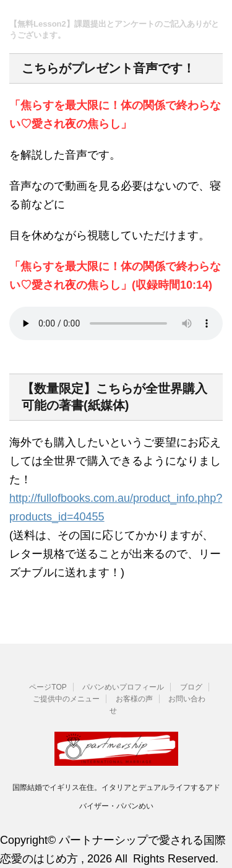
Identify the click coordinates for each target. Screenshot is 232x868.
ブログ (191, 687)
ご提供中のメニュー (66, 699)
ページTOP (48, 687)
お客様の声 (134, 699)
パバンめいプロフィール (123, 687)
